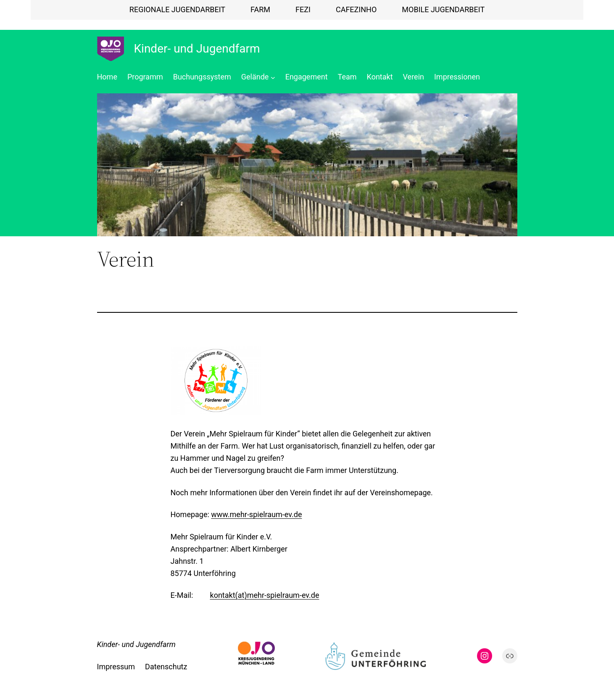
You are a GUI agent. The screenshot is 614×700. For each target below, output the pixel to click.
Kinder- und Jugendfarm (197, 49)
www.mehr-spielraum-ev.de (256, 514)
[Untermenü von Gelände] (273, 77)
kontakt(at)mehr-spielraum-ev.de (265, 595)
